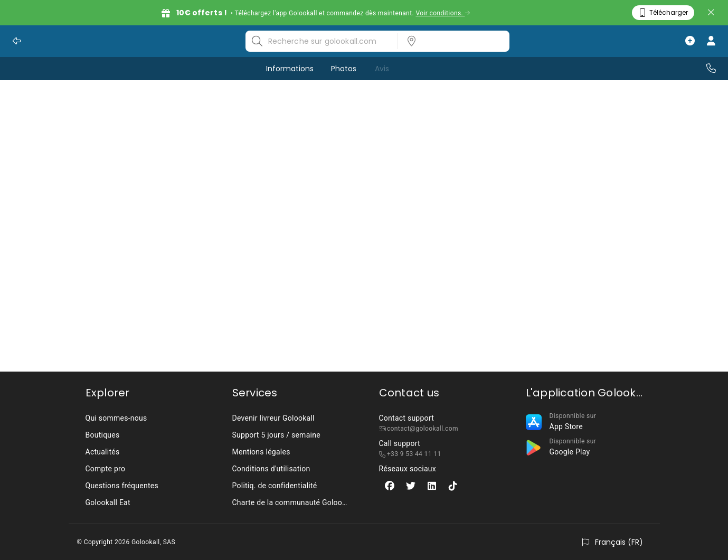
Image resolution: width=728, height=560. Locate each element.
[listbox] (450, 41)
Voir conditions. (443, 13)
